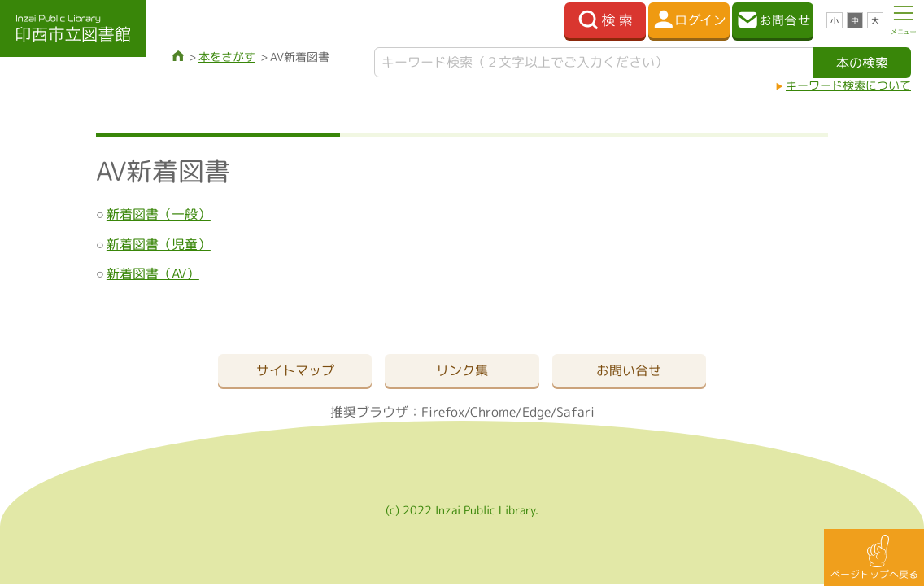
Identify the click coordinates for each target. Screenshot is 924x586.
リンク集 (462, 370)
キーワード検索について (848, 85)
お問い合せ (629, 370)
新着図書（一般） (159, 214)
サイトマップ (295, 370)
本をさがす (227, 57)
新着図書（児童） (159, 244)
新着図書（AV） (153, 273)
